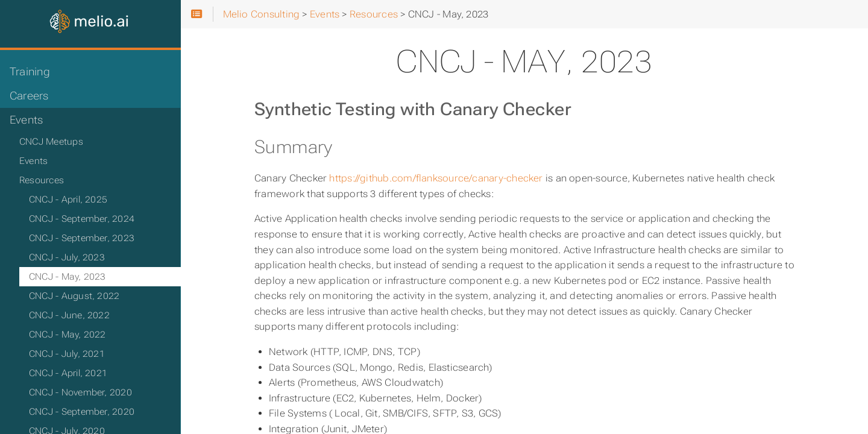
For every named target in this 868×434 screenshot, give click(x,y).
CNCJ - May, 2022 (68, 335)
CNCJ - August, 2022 (74, 296)
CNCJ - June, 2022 (69, 315)
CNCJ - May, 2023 (68, 277)
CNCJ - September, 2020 (82, 412)
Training (30, 72)
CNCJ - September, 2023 (82, 238)
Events (26, 120)
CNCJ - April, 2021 (68, 373)
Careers (29, 96)
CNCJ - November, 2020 (80, 392)
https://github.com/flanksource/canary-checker (436, 178)
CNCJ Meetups (51, 142)
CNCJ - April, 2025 (68, 200)
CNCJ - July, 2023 (67, 257)
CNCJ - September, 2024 (82, 219)
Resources (42, 180)
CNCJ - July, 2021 (67, 354)
